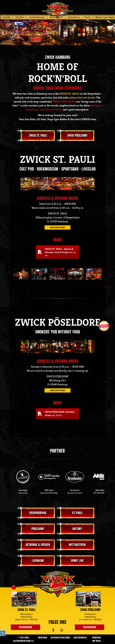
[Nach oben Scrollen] (14, 587)
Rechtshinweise (80, 638)
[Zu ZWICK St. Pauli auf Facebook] (50, 630)
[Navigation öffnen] (104, 326)
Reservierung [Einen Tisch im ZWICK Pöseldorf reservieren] (90, 627)
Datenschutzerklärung (60, 638)
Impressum (43, 638)
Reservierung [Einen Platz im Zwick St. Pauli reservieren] (25, 627)
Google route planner (57, 227)
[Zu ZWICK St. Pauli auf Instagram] (65, 630)
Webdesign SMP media (96, 639)
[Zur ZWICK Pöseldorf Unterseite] (88, 599)
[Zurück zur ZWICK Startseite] (57, 10)
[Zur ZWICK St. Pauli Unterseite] (24, 599)
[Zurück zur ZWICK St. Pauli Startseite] (58, 584)
